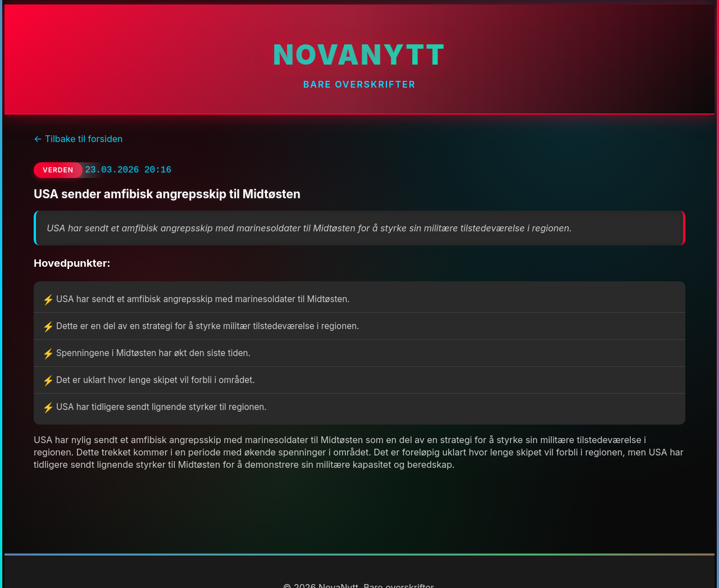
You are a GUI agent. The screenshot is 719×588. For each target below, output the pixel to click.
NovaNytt (359, 55)
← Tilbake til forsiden (78, 139)
